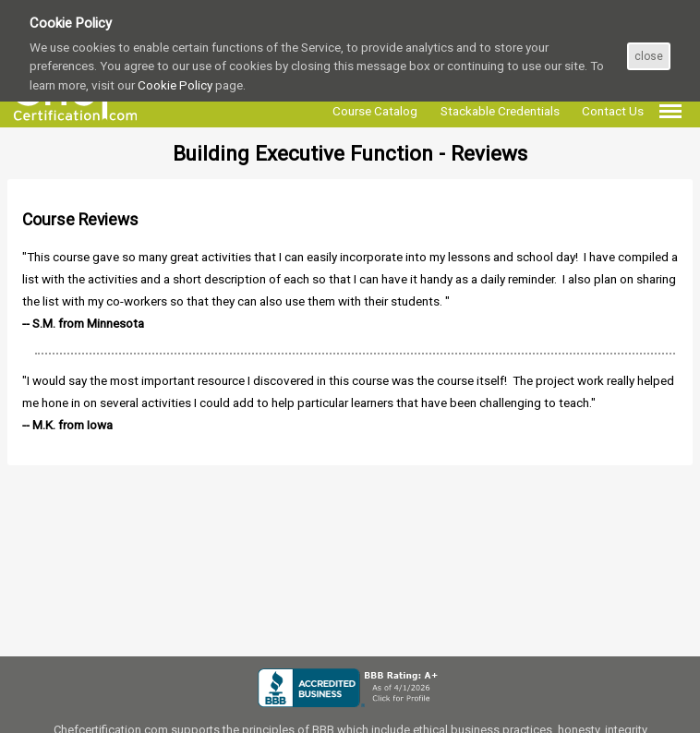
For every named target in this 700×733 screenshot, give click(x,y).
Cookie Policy (175, 85)
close (649, 56)
